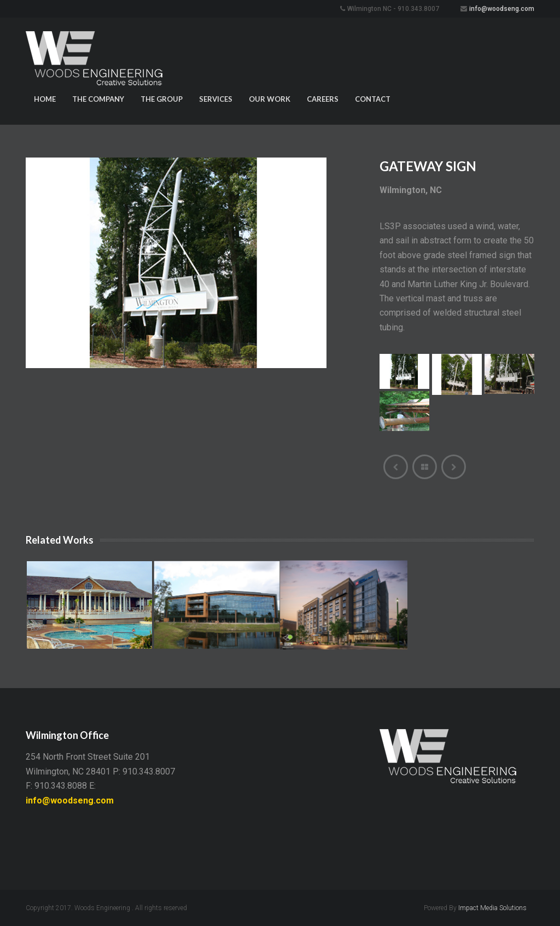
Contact (373, 99)
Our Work (270, 99)
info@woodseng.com (502, 9)
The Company (98, 99)
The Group (162, 99)
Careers (323, 99)
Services (216, 99)
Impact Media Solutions (492, 908)
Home (45, 99)
